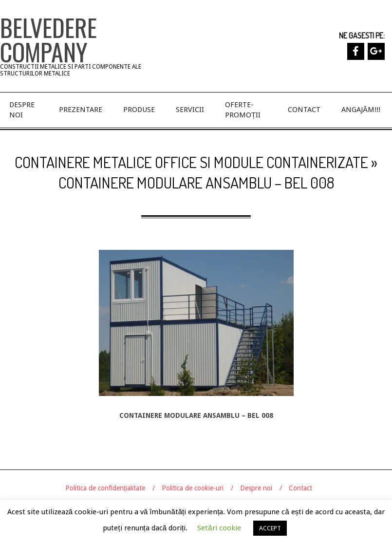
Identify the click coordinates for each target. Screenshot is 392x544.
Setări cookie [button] (219, 528)
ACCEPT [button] (270, 528)
